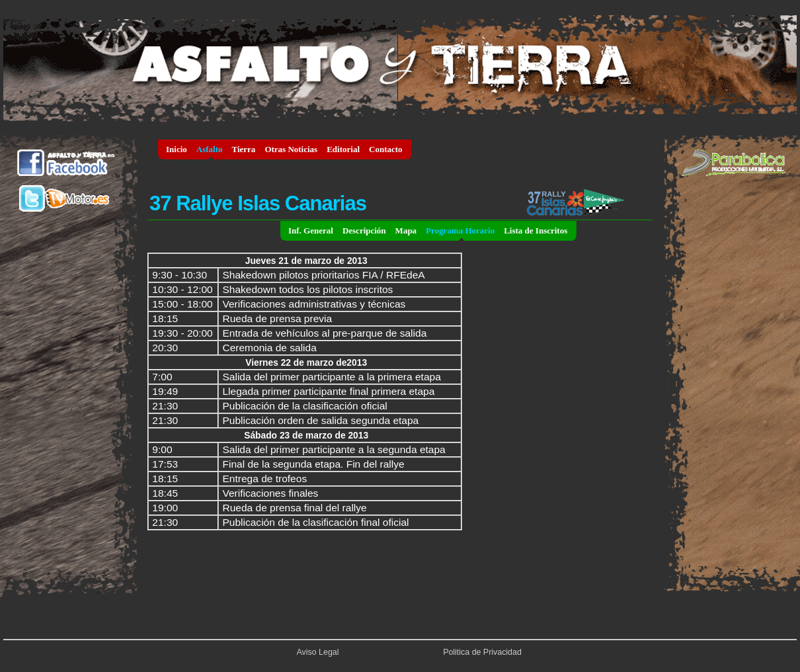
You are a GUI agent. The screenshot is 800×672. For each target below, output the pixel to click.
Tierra (244, 149)
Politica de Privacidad (482, 652)
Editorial (343, 149)
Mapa (406, 231)
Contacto (386, 149)
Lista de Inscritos (536, 231)
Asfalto (210, 149)
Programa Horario (460, 231)
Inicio (177, 149)
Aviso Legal (318, 652)
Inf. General (311, 231)
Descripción (364, 231)
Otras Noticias (291, 149)
